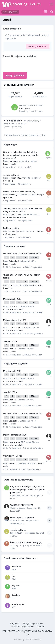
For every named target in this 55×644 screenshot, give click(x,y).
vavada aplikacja (11, 175)
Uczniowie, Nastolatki (13, 309)
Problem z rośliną (11, 228)
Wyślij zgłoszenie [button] (15, 75)
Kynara (12, 231)
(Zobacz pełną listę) (13, 127)
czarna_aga (14, 327)
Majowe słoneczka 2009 (15, 320)
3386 (34, 257)
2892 (34, 282)
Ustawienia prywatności (23, 627)
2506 (34, 345)
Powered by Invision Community (28, 640)
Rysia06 (13, 463)
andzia (12, 285)
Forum (35, 4)
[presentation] (25, 64)
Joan (11, 349)
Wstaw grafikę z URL (38, 46)
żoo (13, 576)
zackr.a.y (13, 195)
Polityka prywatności (33, 623)
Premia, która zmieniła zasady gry (19, 192)
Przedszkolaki (10, 164)
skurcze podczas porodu (22, 517)
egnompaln (24, 108)
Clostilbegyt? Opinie (13, 456)
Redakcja (16, 595)
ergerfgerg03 (18, 604)
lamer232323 (15, 178)
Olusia (12, 306)
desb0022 (16, 567)
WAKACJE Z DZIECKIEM (22, 505)
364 (33, 460)
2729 (34, 324)
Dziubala (13, 261)
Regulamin (15, 623)
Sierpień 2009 (10, 341)
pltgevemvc (17, 585)
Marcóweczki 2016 (12, 299)
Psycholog (8, 181)
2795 (34, 303)
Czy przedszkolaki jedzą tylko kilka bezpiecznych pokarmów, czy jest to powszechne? (21, 155)
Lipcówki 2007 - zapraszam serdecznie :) (23, 254)
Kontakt (40, 627)
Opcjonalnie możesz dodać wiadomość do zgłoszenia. (27, 37)
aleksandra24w (17, 520)
